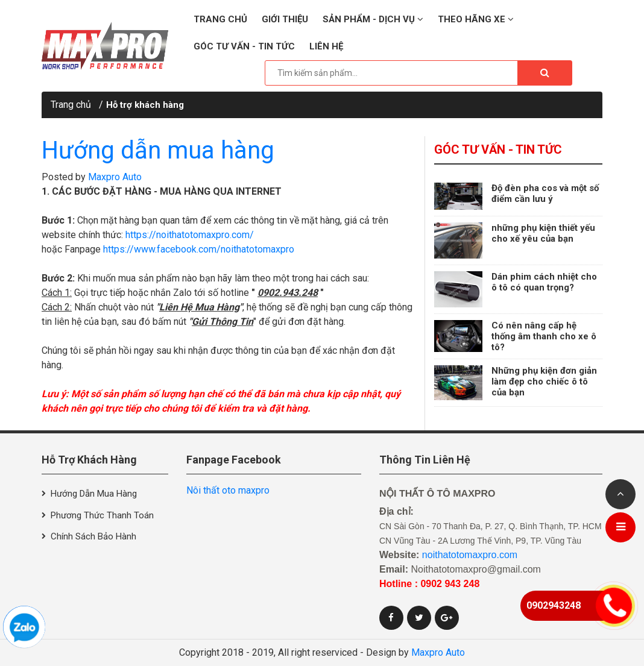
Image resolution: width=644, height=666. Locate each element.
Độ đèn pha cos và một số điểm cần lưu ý (545, 193)
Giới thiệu (285, 19)
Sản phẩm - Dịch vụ (373, 19)
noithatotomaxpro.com (470, 555)
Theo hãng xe (476, 19)
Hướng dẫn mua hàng (158, 150)
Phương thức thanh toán (102, 515)
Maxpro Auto (115, 177)
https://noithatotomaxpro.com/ (190, 235)
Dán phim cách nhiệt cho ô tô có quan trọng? (544, 282)
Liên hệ (326, 46)
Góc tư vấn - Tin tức (244, 46)
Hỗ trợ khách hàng (145, 105)
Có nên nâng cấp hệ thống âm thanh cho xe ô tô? (544, 336)
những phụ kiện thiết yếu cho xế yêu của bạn (543, 233)
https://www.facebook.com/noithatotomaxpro (199, 249)
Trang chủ (220, 19)
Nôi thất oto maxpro (228, 490)
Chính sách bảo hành (93, 536)
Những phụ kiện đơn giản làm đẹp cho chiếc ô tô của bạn (544, 382)
